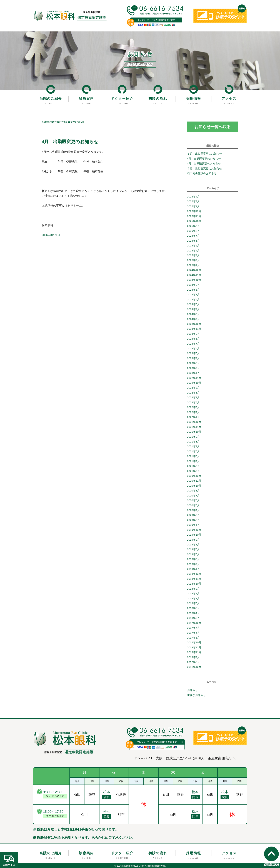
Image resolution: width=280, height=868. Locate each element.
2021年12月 (194, 422)
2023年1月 (193, 373)
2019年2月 (193, 564)
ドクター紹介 (122, 99)
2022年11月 (194, 378)
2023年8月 (193, 339)
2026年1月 (193, 206)
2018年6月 (193, 603)
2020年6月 (193, 500)
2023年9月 (193, 334)
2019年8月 (193, 545)
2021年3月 (193, 466)
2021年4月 (193, 461)
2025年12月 (194, 211)
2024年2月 (193, 319)
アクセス (229, 99)
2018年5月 (193, 608)
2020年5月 (193, 505)
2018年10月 (194, 584)
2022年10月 (194, 383)
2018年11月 (194, 579)
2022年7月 (193, 397)
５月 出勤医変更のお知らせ (205, 154)
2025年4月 (193, 251)
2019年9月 (193, 540)
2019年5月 (193, 554)
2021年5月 (193, 456)
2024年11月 (194, 275)
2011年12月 (194, 667)
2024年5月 (193, 304)
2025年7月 (193, 236)
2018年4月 (193, 613)
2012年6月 (193, 662)
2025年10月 (194, 221)
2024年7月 (193, 295)
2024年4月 (193, 309)
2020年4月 (193, 510)
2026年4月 (193, 197)
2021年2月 (193, 471)
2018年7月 (193, 599)
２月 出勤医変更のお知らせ (205, 169)
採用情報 (194, 99)
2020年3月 (193, 515)
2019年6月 (193, 549)
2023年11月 (194, 329)
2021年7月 (193, 447)
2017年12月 (194, 623)
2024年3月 (193, 314)
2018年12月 (194, 574)
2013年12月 (194, 647)
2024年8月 (193, 290)
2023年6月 (193, 348)
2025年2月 (193, 260)
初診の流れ (158, 99)
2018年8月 (193, 593)
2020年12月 (194, 476)
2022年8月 (193, 393)
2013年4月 (193, 657)
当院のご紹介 (51, 99)
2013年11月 (194, 652)
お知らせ (192, 690)
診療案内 (86, 99)
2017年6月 (193, 633)
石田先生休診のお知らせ (202, 173)
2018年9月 (193, 589)
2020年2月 (193, 520)
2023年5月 (193, 353)
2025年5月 (193, 246)
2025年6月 (193, 241)
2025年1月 (193, 265)
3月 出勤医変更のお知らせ (204, 164)
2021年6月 (193, 451)
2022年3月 (193, 407)
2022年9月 (193, 388)
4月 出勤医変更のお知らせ (72, 142)
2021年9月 (193, 437)
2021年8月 (193, 442)
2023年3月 (193, 363)
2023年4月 (193, 358)
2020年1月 (193, 525)
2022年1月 (193, 417)
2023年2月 (193, 368)
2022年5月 (193, 402)
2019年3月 (193, 559)
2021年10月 (194, 432)
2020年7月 (193, 496)
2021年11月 (194, 427)
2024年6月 (193, 300)
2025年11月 (194, 216)
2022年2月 (193, 412)
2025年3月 (193, 255)
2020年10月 (194, 486)
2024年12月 (194, 270)
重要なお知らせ (197, 695)
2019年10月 (194, 535)
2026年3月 (193, 201)
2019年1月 (193, 569)
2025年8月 (193, 231)
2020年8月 (193, 491)
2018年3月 (193, 618)
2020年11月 (194, 481)
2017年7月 (193, 628)
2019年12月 (194, 530)
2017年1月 (193, 638)
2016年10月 (194, 642)
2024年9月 (193, 285)
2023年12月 (194, 324)
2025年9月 (193, 226)
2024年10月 (194, 280)
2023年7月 (193, 344)
